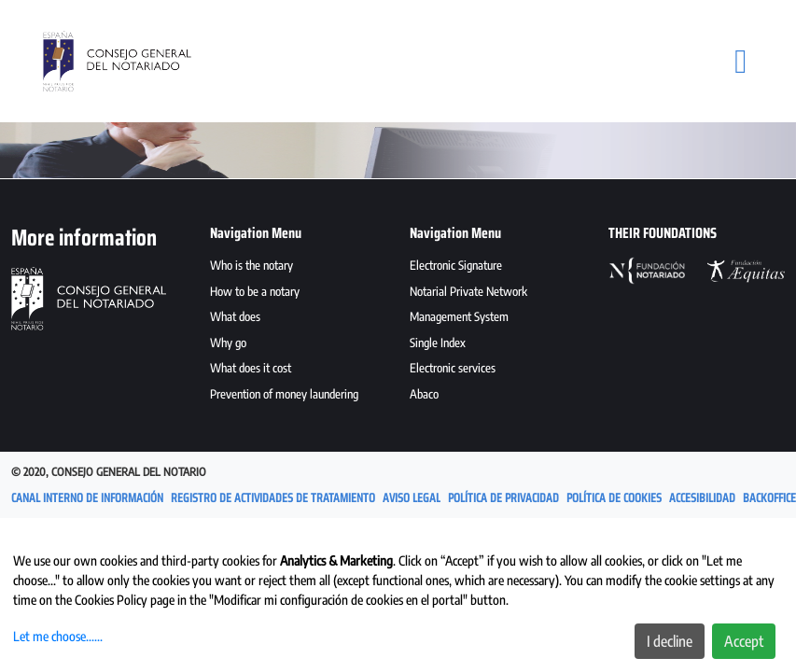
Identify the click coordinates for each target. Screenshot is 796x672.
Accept (744, 641)
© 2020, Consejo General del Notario (109, 472)
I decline (670, 641)
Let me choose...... (58, 636)
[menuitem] (298, 268)
